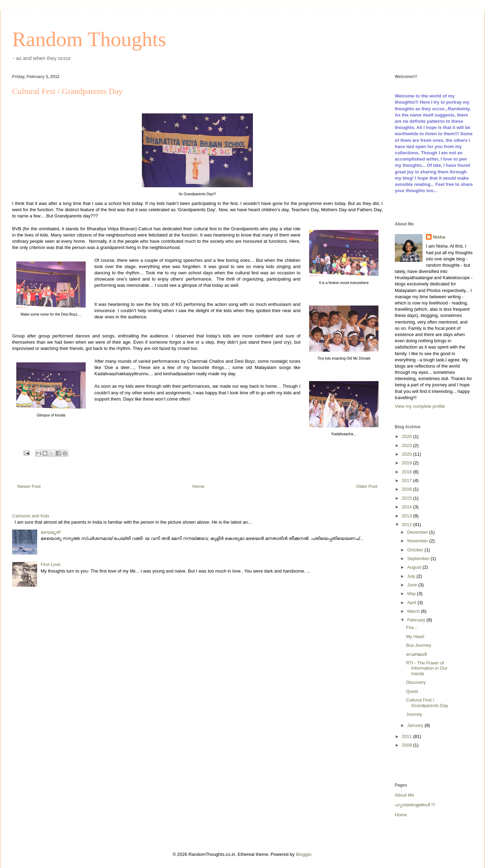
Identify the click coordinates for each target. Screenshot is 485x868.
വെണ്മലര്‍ (416, 654)
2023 (407, 445)
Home (199, 486)
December (418, 532)
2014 (407, 507)
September (419, 558)
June (413, 585)
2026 (407, 436)
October (416, 550)
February (417, 620)
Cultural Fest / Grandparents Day (427, 703)
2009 (407, 745)
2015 (407, 498)
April (412, 603)
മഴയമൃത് (50, 532)
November (418, 541)
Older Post (367, 486)
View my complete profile (420, 406)
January (416, 725)
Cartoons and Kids (31, 516)
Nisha (439, 237)
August (415, 567)
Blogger (304, 854)
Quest (412, 691)
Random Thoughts (89, 39)
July (412, 576)
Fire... (412, 628)
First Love (50, 564)
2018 (407, 472)
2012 (407, 525)
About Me (405, 795)
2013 (407, 516)
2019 (407, 463)
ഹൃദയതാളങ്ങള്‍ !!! (415, 805)
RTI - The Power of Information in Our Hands (427, 668)
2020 (407, 454)
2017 (407, 480)
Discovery (416, 682)
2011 (407, 736)
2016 (407, 489)
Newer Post (29, 486)
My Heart (415, 637)
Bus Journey (418, 645)
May (412, 594)
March (414, 611)
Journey (414, 714)
